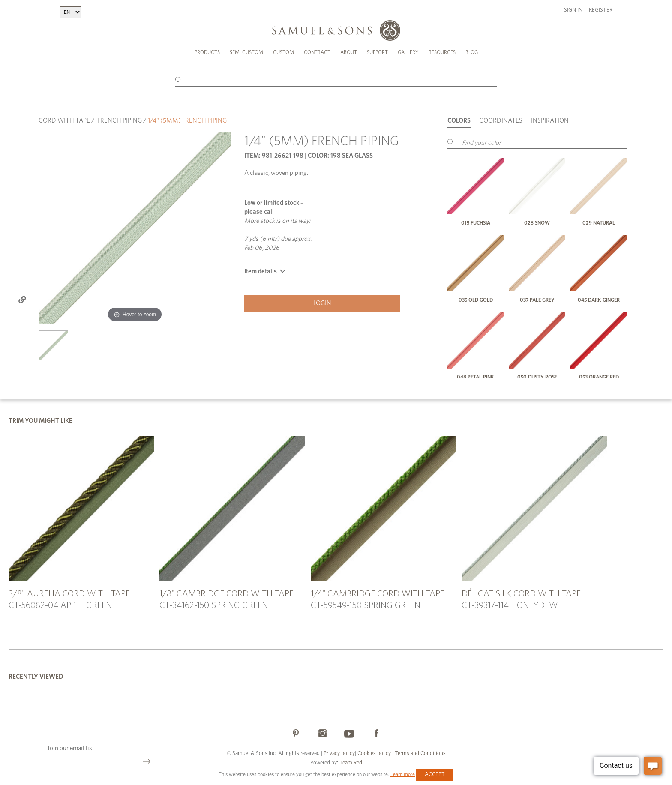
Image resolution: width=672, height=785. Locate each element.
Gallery (408, 52)
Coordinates (501, 121)
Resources (442, 52)
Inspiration (550, 121)
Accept (435, 775)
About (349, 52)
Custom (283, 52)
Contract (317, 52)
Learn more (403, 774)
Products (207, 52)
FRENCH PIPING (120, 121)
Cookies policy (374, 754)
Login (322, 303)
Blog (472, 52)
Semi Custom (246, 52)
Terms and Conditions (420, 754)
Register (601, 10)
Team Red (351, 763)
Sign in (573, 10)
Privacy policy (339, 754)
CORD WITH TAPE (64, 121)
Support (377, 52)
